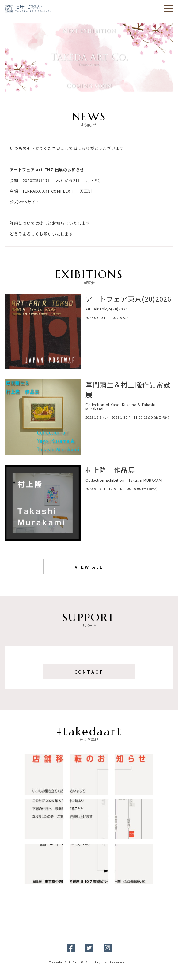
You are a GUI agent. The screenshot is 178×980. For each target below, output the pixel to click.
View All (89, 567)
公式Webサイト (25, 202)
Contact (89, 672)
